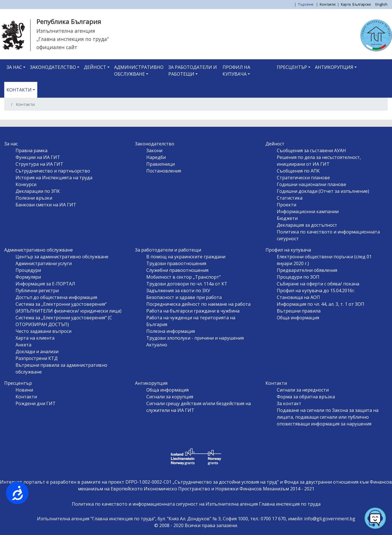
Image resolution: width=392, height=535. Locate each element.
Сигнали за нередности (303, 390)
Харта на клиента (35, 338)
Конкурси (26, 184)
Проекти (287, 205)
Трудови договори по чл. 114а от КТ (187, 284)
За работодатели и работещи (193, 71)
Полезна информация (171, 331)
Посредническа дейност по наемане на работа (198, 304)
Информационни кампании (308, 211)
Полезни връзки (34, 198)
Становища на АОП (298, 297)
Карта (346, 4)
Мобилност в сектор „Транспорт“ (184, 277)
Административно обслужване (139, 71)
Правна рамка (31, 150)
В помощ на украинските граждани (186, 257)
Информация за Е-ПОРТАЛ (45, 284)
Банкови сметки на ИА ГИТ (46, 205)
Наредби (156, 157)
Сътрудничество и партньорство (53, 171)
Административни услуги (44, 263)
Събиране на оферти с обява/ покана (318, 284)
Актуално (157, 345)
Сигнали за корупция (170, 397)
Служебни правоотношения (177, 270)
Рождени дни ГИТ (36, 403)
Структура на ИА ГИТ (39, 164)
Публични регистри (37, 291)
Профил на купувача (236, 71)
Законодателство (53, 67)
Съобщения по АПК (298, 171)
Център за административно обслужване (62, 257)
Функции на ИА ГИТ (38, 157)
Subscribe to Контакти (11, 117)
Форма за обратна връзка (306, 397)
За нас (14, 67)
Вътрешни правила (299, 311)
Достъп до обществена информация (56, 297)
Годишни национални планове (312, 184)
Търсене (306, 4)
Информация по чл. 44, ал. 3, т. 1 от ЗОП (321, 304)
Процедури (28, 270)
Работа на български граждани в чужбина (193, 311)
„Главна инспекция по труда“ (73, 39)
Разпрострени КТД (37, 358)
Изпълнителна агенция (66, 31)
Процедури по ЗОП (298, 277)
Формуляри (28, 277)
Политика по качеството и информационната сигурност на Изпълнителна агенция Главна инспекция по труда (196, 504)
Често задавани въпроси (43, 331)
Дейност (95, 67)
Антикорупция (334, 67)
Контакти (328, 4)
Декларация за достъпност (307, 225)
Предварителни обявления (307, 270)
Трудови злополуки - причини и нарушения (195, 338)
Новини (24, 390)
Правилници (161, 164)
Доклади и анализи (37, 351)
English (381, 4)
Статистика (290, 198)
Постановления (164, 171)
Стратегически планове (303, 178)
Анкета (23, 345)
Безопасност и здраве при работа (184, 297)
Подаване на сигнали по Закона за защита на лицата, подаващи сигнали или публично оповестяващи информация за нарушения (328, 417)
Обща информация (298, 318)
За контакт (289, 403)
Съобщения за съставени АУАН (311, 150)
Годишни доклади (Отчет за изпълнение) (323, 191)
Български (362, 4)
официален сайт (57, 47)
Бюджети (287, 218)
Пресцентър (292, 67)
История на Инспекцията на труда (54, 178)
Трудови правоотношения (176, 263)
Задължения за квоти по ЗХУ (178, 291)
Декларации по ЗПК (38, 191)
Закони (154, 150)
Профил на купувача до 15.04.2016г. (316, 291)
